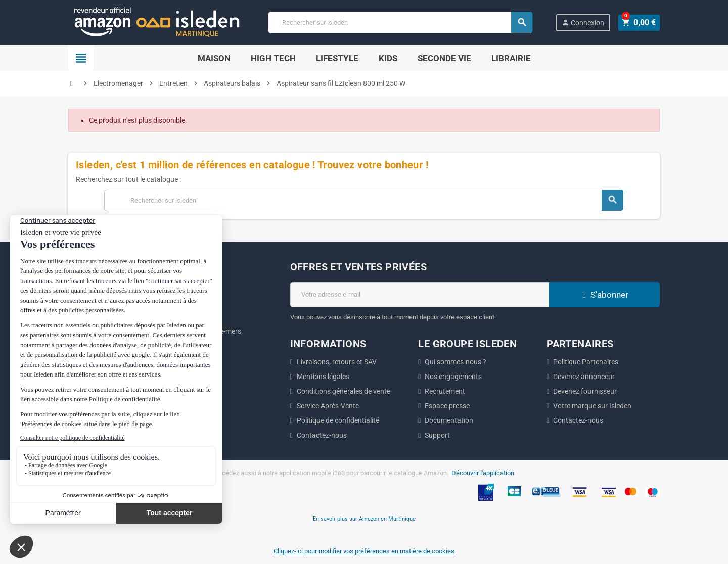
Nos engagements (453, 377)
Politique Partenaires (586, 362)
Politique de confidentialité (338, 420)
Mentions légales (323, 377)
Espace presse (447, 406)
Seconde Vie (444, 58)
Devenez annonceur (584, 377)
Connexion (585, 22)
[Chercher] (401, 22)
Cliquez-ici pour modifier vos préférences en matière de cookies (364, 551)
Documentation (449, 420)
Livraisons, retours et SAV (337, 362)
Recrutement (445, 391)
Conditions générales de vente (344, 391)
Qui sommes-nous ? (456, 362)
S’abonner (604, 295)
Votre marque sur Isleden (592, 406)
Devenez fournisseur (585, 391)
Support (437, 435)
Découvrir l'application (483, 473)
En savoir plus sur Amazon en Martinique (364, 519)
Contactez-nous (322, 435)
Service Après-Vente (328, 406)
